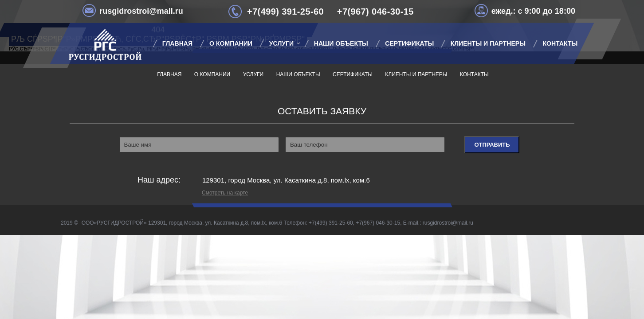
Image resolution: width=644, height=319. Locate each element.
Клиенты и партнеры (488, 43)
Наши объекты (341, 43)
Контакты (560, 43)
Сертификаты (409, 43)
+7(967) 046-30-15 (375, 12)
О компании (231, 43)
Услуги (281, 43)
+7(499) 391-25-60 (285, 12)
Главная (169, 74)
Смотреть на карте (225, 193)
